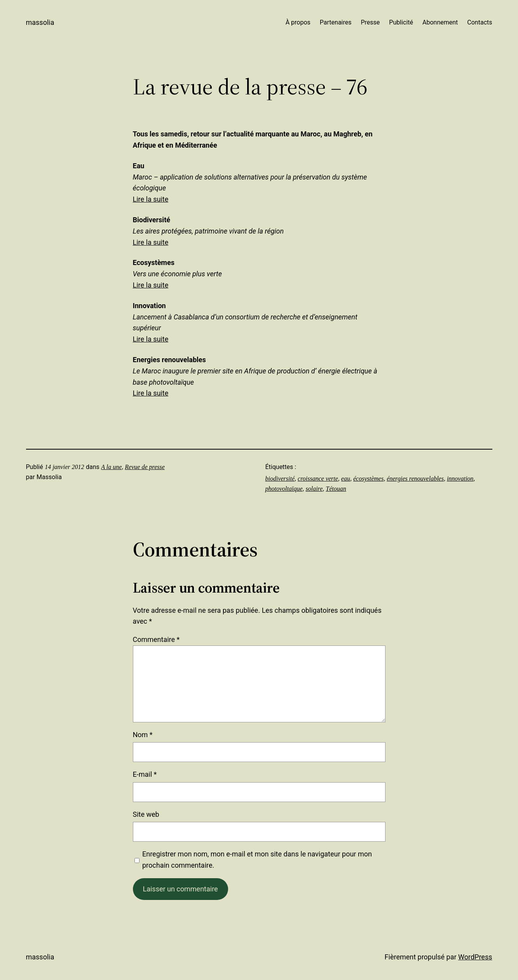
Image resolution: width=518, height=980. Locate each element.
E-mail (145, 774)
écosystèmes (368, 479)
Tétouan (336, 489)
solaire (314, 489)
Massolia (40, 22)
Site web (146, 814)
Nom (143, 735)
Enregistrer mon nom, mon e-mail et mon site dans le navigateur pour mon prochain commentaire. (257, 860)
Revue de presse (145, 467)
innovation (460, 479)
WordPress (475, 957)
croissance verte (318, 479)
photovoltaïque (284, 489)
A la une (111, 467)
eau (346, 479)
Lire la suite (151, 199)
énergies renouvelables (415, 479)
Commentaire (156, 639)
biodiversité (280, 479)
